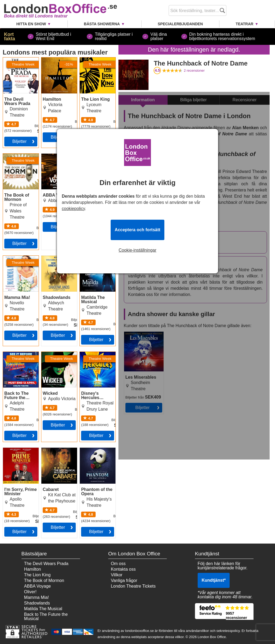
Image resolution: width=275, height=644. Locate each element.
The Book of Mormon (15, 158)
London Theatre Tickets (133, 586)
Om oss (118, 564)
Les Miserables (139, 334)
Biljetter (19, 141)
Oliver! (30, 592)
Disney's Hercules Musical (97, 356)
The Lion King (93, 60)
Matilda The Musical (91, 260)
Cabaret (49, 450)
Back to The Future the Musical (21, 356)
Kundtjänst (214, 580)
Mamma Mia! (15, 258)
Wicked (48, 354)
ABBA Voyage (38, 586)
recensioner (194, 70)
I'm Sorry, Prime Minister (18, 452)
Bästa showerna (102, 24)
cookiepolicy (73, 209)
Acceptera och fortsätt (137, 230)
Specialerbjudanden (180, 24)
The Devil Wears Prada (19, 62)
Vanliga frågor (124, 580)
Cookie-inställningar (138, 250)
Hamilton (50, 60)
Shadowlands (54, 258)
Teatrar (245, 24)
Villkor (117, 575)
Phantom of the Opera (94, 452)
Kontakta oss (123, 569)
